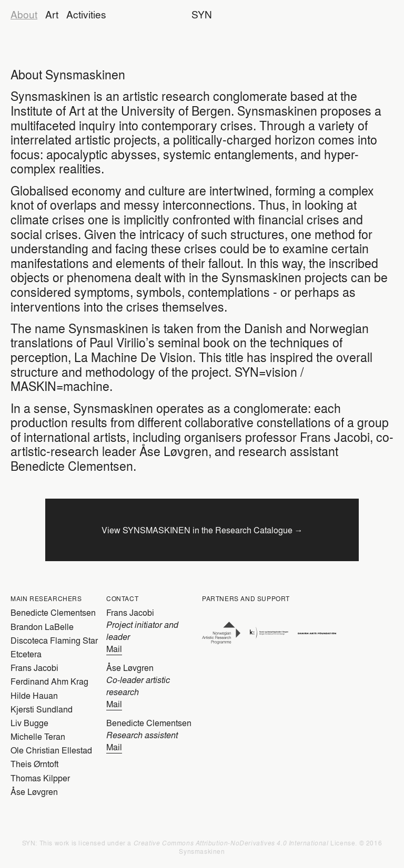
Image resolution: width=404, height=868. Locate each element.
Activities (86, 14)
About (24, 14)
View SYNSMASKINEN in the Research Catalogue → (202, 530)
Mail (114, 649)
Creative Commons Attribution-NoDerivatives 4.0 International (231, 843)
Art (52, 14)
